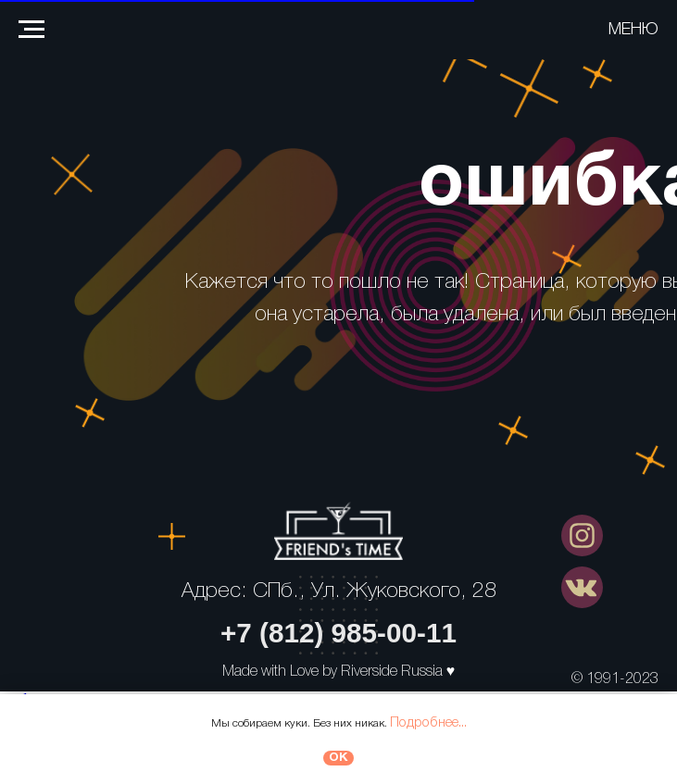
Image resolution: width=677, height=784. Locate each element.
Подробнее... (428, 723)
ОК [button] (338, 758)
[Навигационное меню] (31, 30)
